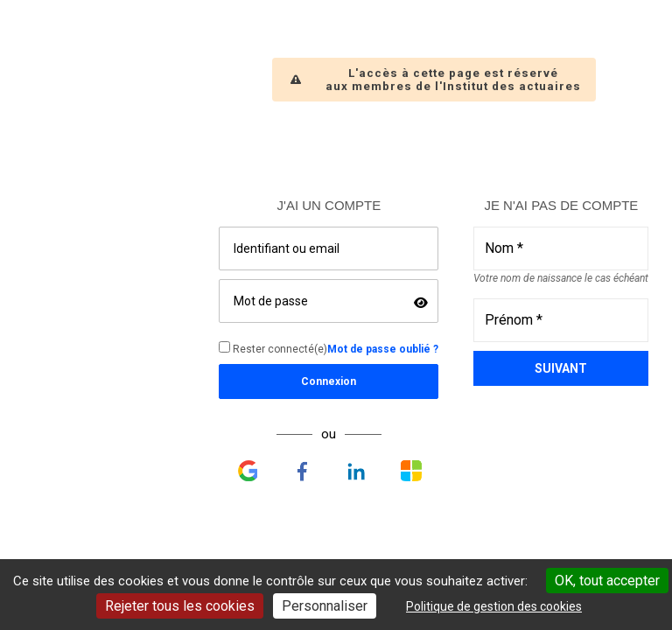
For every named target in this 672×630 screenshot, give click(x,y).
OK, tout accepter (607, 581)
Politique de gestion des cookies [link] (494, 606)
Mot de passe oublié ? (383, 349)
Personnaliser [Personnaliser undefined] (325, 606)
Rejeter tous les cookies (180, 606)
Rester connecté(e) (273, 348)
